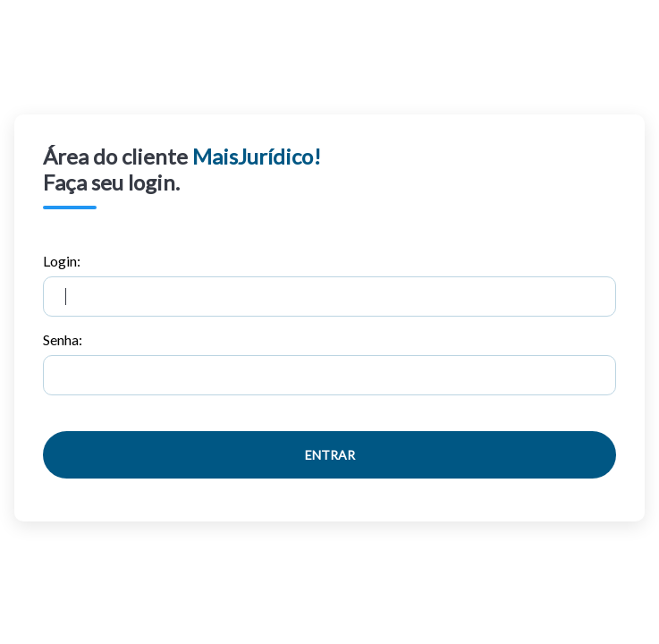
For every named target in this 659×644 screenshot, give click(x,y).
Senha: (329, 363)
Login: (329, 284)
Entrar (330, 455)
